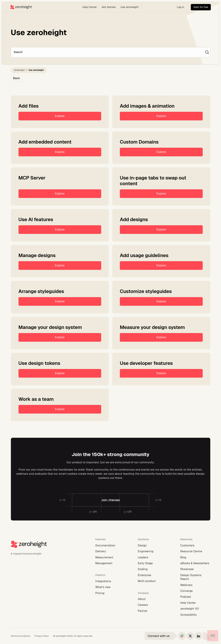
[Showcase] (195, 569)
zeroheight (19, 70)
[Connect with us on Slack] (182, 636)
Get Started (109, 7)
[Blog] (195, 557)
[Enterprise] (153, 575)
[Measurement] (110, 557)
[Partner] (153, 611)
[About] (153, 599)
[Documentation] (110, 546)
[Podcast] (195, 597)
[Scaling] (153, 569)
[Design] (153, 546)
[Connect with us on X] (190, 636)
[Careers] (153, 605)
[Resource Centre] (195, 551)
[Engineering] (153, 551)
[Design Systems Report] (195, 577)
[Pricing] (110, 593)
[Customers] (195, 546)
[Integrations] (110, 581)
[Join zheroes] (110, 500)
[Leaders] (153, 557)
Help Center (90, 7)
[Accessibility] (195, 615)
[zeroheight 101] (195, 609)
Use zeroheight (130, 7)
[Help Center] (195, 603)
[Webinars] (195, 585)
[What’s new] (110, 587)
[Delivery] (110, 551)
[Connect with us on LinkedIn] (199, 636)
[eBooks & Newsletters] (195, 563)
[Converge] (195, 591)
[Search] (109, 52)
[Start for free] (201, 7)
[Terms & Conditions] (21, 636)
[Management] (110, 563)
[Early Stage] (153, 563)
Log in (181, 7)
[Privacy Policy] (42, 636)
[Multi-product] (153, 581)
